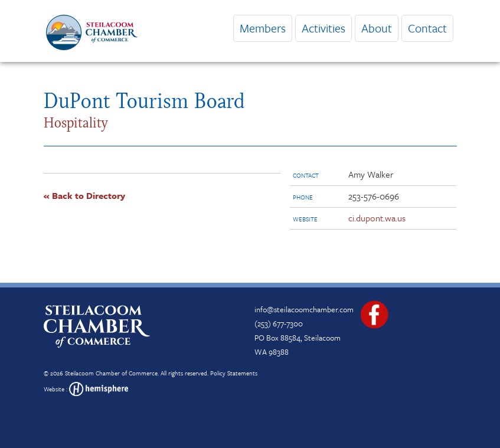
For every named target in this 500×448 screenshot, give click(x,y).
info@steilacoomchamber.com (304, 309)
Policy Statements (234, 373)
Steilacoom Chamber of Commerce (111, 373)
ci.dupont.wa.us (377, 218)
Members (263, 28)
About (377, 28)
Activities (323, 28)
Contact (427, 28)
